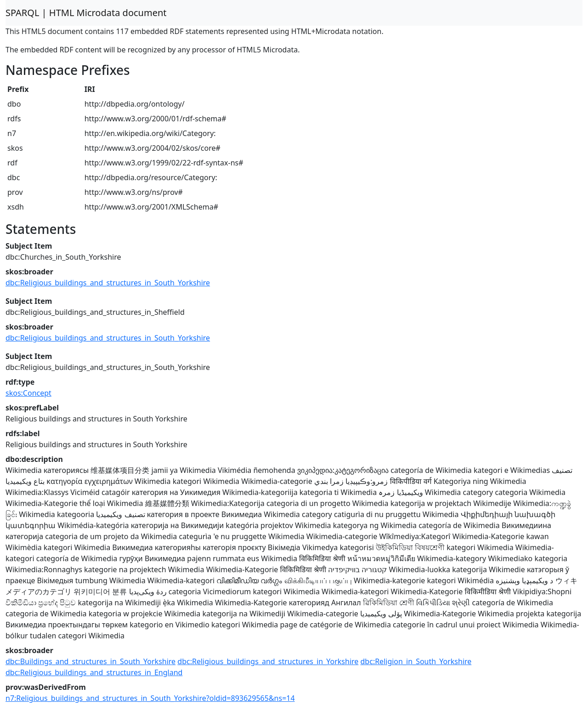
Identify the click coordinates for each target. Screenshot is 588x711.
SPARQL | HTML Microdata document (86, 13)
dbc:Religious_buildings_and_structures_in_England (94, 672)
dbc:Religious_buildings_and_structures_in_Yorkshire (268, 661)
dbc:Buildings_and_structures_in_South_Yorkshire (90, 661)
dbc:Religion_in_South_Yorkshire (416, 661)
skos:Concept (28, 393)
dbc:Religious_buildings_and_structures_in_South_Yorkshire (108, 283)
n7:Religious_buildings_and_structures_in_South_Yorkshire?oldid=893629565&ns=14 (150, 698)
